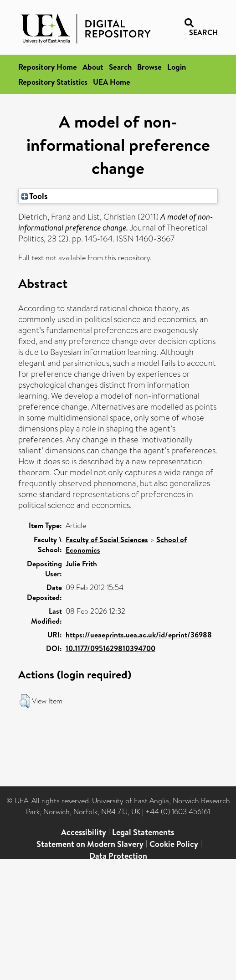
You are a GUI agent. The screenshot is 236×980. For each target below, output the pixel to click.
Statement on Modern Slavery (90, 844)
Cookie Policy (174, 844)
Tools (35, 196)
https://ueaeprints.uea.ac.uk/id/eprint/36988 (139, 635)
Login (177, 67)
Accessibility (84, 832)
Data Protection (118, 856)
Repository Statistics (53, 82)
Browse (149, 67)
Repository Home (48, 67)
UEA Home (112, 82)
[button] (25, 701)
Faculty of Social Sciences (107, 539)
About (93, 67)
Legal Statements (143, 832)
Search (120, 67)
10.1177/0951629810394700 (110, 648)
